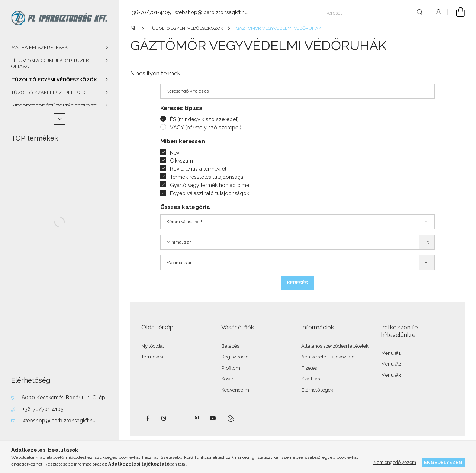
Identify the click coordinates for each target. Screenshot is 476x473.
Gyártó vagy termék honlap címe (210, 185)
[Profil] (438, 12)
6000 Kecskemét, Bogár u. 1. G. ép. (64, 398)
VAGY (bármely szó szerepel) (206, 128)
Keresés (297, 283)
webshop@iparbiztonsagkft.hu (59, 421)
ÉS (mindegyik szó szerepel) (204, 119)
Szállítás (311, 379)
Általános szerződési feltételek (335, 346)
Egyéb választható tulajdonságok (210, 193)
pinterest (197, 418)
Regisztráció (235, 357)
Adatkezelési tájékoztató (328, 357)
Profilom (231, 368)
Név (175, 153)
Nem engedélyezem (395, 462)
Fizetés (309, 368)
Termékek (152, 357)
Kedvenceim (235, 390)
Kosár (227, 379)
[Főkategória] (134, 28)
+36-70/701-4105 (43, 409)
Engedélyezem (443, 462)
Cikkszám (181, 161)
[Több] (59, 119)
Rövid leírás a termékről (198, 169)
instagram (164, 418)
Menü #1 (391, 353)
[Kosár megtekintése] (456, 12)
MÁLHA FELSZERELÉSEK (39, 47)
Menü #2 (391, 364)
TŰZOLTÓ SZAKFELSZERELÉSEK (48, 93)
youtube (213, 418)
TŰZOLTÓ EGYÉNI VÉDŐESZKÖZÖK (54, 80)
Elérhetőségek (317, 390)
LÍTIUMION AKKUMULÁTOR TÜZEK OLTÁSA (50, 64)
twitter (180, 418)
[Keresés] (373, 12)
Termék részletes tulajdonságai (207, 177)
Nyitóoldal (153, 346)
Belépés (230, 346)
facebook (148, 418)
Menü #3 (391, 375)
